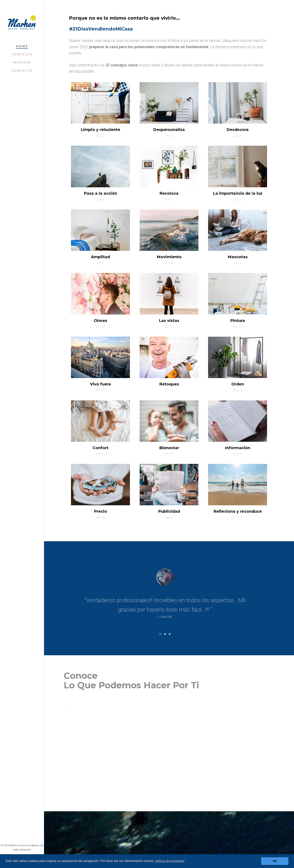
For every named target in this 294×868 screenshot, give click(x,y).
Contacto (22, 71)
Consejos (22, 54)
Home (22, 46)
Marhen (22, 62)
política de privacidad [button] (170, 861)
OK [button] (275, 861)
